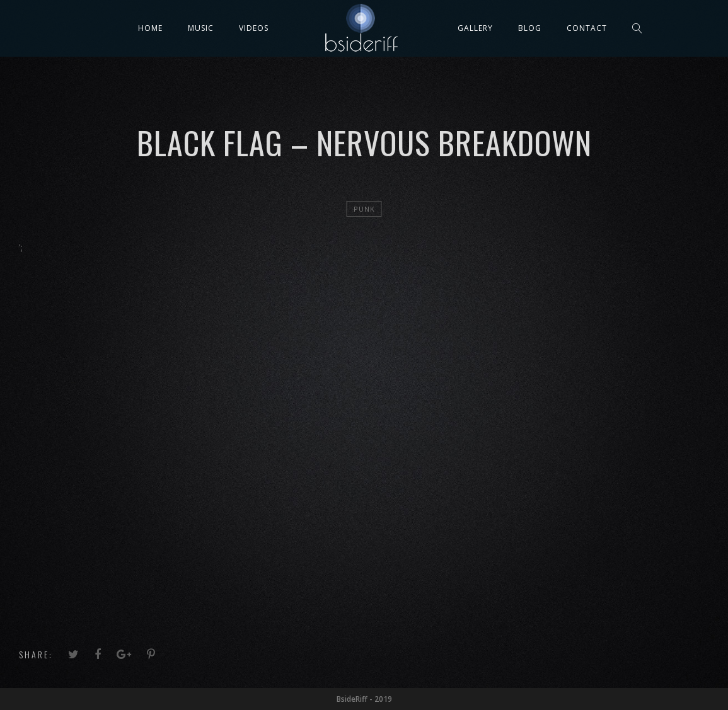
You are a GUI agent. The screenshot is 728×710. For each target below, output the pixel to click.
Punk (364, 209)
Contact (587, 28)
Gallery (475, 28)
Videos (254, 28)
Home (150, 28)
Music (201, 28)
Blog (530, 28)
